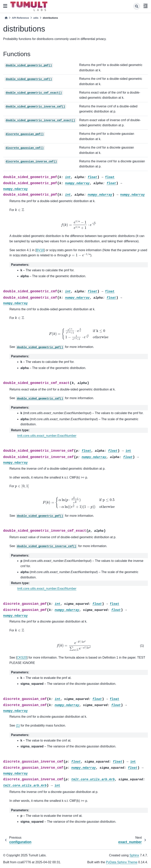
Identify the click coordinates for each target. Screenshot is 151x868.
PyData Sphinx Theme (122, 862)
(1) (18, 725)
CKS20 (22, 658)
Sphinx (134, 855)
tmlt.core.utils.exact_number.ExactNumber (47, 436)
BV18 (40, 250)
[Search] (137, 6)
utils (36, 18)
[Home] (6, 18)
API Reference (20, 18)
